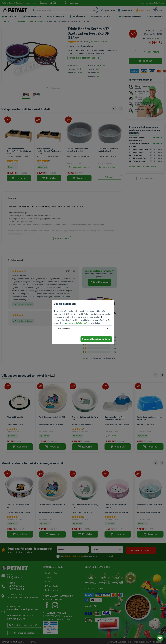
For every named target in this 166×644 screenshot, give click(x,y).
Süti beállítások (63, 329)
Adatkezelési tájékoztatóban (78, 323)
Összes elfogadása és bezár (96, 339)
